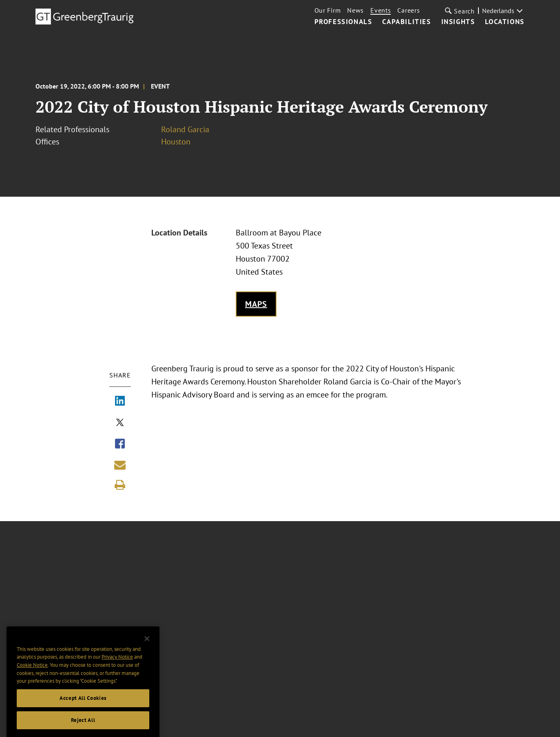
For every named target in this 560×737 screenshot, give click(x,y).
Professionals (343, 22)
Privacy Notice (117, 664)
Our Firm (328, 10)
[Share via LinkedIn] (120, 402)
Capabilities (406, 22)
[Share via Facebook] (120, 444)
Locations (505, 22)
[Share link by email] (120, 465)
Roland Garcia (185, 129)
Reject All (83, 727)
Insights (458, 22)
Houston (176, 142)
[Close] (147, 645)
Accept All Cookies (83, 705)
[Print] (120, 485)
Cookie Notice (32, 672)
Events (381, 10)
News (355, 10)
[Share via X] (120, 423)
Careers (408, 10)
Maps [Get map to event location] (256, 304)
